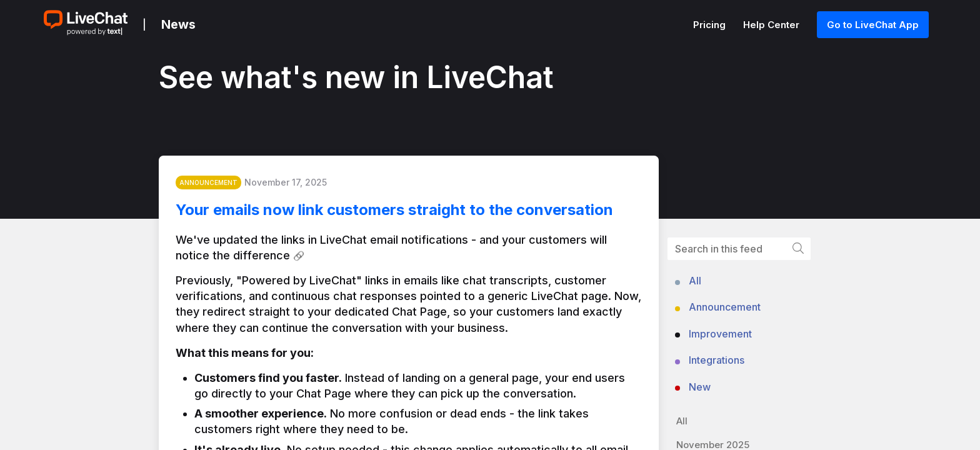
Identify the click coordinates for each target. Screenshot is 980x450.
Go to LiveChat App (873, 25)
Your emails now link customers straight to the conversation (402, 212)
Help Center (772, 25)
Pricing (711, 25)
